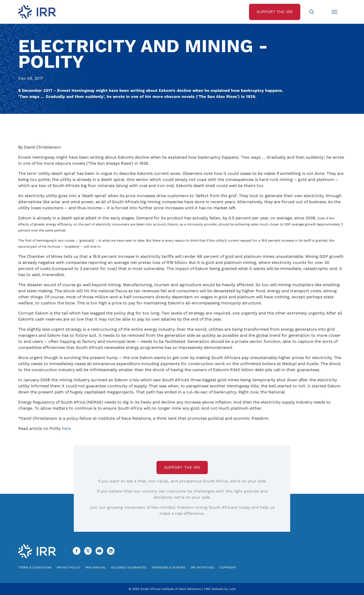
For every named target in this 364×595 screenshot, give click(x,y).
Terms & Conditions (35, 567)
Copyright (228, 567)
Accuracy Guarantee (129, 567)
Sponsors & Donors (168, 567)
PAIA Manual (96, 567)
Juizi (232, 589)
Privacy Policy (69, 567)
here (66, 428)
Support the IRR (182, 467)
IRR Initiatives (202, 567)
